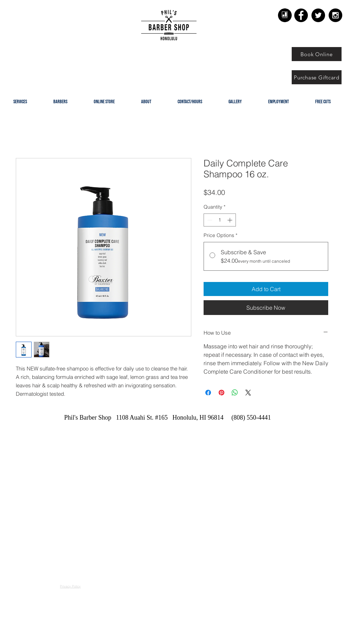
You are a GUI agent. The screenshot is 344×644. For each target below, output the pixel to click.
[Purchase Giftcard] (317, 77)
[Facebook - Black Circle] (301, 15)
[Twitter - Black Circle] (318, 15)
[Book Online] (317, 54)
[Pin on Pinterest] (221, 393)
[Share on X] (248, 393)
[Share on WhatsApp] (235, 393)
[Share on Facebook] (208, 393)
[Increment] (230, 220)
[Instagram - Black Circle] (335, 15)
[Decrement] (209, 220)
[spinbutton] (220, 220)
